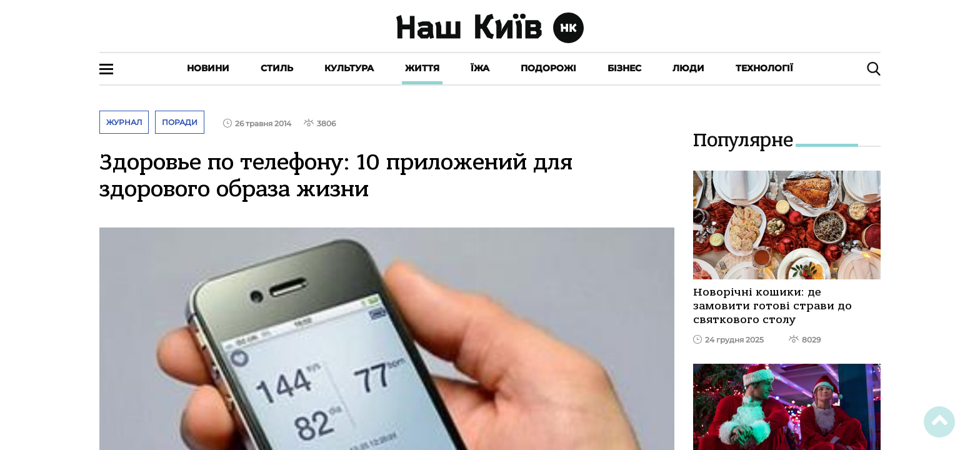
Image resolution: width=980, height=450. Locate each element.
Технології (764, 68)
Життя (422, 68)
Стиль (277, 68)
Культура (349, 68)
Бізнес (624, 68)
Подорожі (548, 68)
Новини (208, 68)
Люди (688, 68)
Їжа (480, 68)
